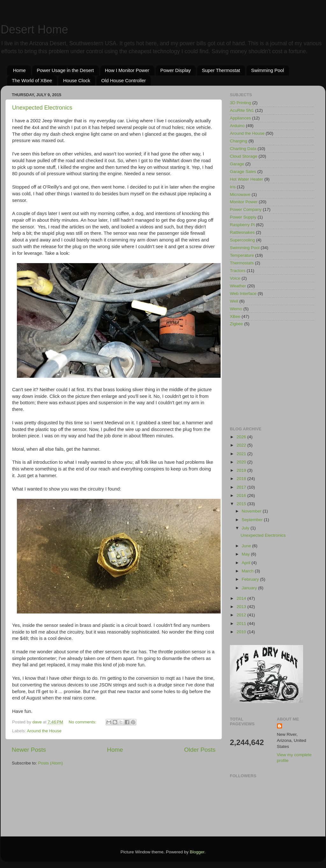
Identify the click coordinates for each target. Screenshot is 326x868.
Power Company (246, 209)
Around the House (44, 731)
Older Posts (200, 750)
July (246, 528)
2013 (242, 607)
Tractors (238, 271)
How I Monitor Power (127, 70)
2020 (242, 462)
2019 (242, 470)
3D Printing (241, 103)
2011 (242, 624)
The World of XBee (32, 80)
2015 (242, 504)
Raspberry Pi (242, 225)
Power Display (176, 70)
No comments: (83, 722)
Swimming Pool (268, 70)
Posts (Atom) (51, 763)
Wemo (236, 309)
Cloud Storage (244, 156)
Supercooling (242, 240)
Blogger (197, 852)
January (250, 588)
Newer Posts (29, 750)
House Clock (77, 80)
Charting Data (243, 149)
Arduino (237, 126)
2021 (242, 454)
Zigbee (236, 324)
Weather (238, 286)
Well (234, 301)
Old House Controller (124, 80)
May (246, 554)
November (252, 511)
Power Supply (243, 217)
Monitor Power (244, 202)
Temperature (242, 255)
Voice (235, 278)
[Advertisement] (272, 377)
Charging (239, 141)
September (253, 520)
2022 (242, 445)
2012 (242, 615)
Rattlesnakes (242, 232)
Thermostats (242, 263)
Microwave (240, 194)
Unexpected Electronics (42, 108)
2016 (242, 495)
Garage (237, 164)
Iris (233, 187)
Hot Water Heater (247, 179)
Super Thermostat (221, 70)
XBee (235, 316)
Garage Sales (243, 172)
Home (19, 70)
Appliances (240, 118)
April (247, 563)
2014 (242, 598)
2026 (242, 437)
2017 (242, 487)
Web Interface (243, 294)
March (248, 571)
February (251, 579)
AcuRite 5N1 (242, 110)
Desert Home (34, 29)
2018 (242, 479)
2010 (242, 632)
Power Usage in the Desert (65, 70)
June (247, 546)
